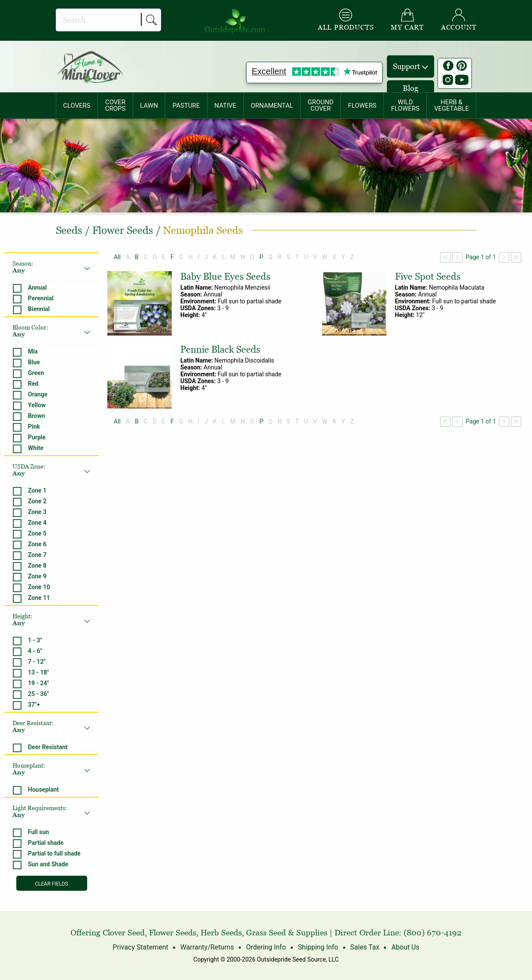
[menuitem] (77, 106)
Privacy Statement (141, 947)
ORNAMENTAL (272, 106)
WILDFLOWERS (405, 105)
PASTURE (186, 106)
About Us (405, 947)
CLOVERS (77, 106)
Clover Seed (124, 933)
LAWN (149, 106)
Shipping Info (318, 947)
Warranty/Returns (207, 947)
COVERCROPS (116, 105)
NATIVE (225, 106)
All (117, 257)
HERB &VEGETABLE (451, 105)
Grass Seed (266, 933)
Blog (410, 88)
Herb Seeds (221, 933)
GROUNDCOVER (321, 105)
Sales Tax (365, 947)
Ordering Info (266, 947)
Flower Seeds (173, 933)
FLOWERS (362, 106)
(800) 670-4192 (433, 933)
